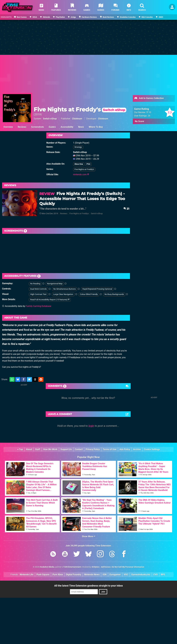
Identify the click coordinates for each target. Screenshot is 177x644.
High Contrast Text (38, 294)
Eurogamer (115, 575)
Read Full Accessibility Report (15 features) (50, 300)
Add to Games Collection (149, 98)
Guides (52, 127)
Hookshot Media (47, 567)
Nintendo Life (27, 575)
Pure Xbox (58, 575)
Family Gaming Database (38, 306)
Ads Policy (125, 449)
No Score (139, 121)
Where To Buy (96, 127)
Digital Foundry (74, 575)
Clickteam (77, 119)
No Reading (35, 284)
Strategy (78, 147)
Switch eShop (50, 119)
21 (126, 209)
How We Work (50, 449)
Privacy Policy (93, 449)
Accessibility (67, 127)
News (81, 127)
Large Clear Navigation (63, 294)
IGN (105, 575)
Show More (89, 536)
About (29, 449)
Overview (8, 127)
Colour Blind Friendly (89, 294)
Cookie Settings (152, 449)
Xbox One (79, 164)
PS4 (88, 164)
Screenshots (38, 127)
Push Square (43, 575)
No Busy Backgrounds (114, 294)
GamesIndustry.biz (141, 575)
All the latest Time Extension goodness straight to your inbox (88, 586)
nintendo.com (81, 174)
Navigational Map (55, 284)
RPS (163, 575)
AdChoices (106, 567)
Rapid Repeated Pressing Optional (97, 289)
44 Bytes (95, 567)
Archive (137, 449)
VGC (126, 575)
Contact (79, 449)
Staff (38, 449)
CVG (156, 575)
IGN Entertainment (73, 567)
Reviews (22, 127)
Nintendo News (92, 575)
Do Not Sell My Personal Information (128, 567)
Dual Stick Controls (38, 289)
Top (20, 449)
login (91, 426)
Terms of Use (110, 449)
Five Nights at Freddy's (80, 109)
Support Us (66, 449)
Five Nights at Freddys (79, 214)
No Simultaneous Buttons (65, 289)
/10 (149, 112)
